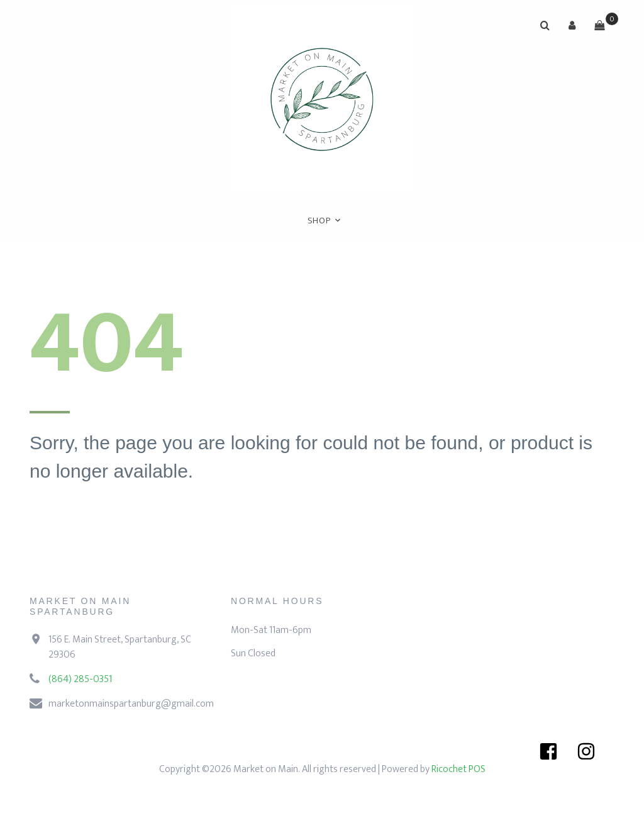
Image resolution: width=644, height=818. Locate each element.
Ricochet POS (458, 769)
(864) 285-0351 (80, 679)
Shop (319, 221)
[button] (572, 25)
